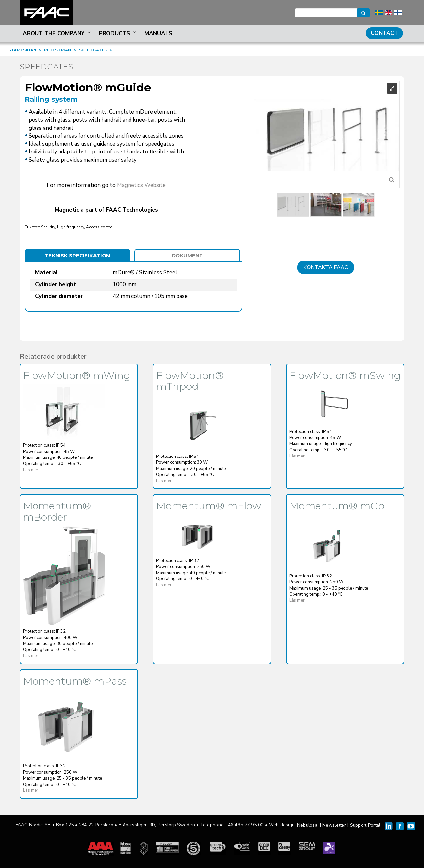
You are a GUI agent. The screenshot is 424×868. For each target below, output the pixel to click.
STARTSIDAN (22, 50)
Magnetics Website (141, 185)
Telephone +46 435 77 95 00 (232, 825)
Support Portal (365, 825)
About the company (57, 33)
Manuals (158, 33)
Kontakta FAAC (326, 267)
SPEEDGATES (93, 50)
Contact (384, 33)
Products (118, 33)
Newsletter (334, 825)
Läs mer (31, 470)
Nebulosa (307, 825)
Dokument (187, 256)
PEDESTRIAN (58, 50)
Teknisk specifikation (77, 256)
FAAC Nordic (47, 12)
